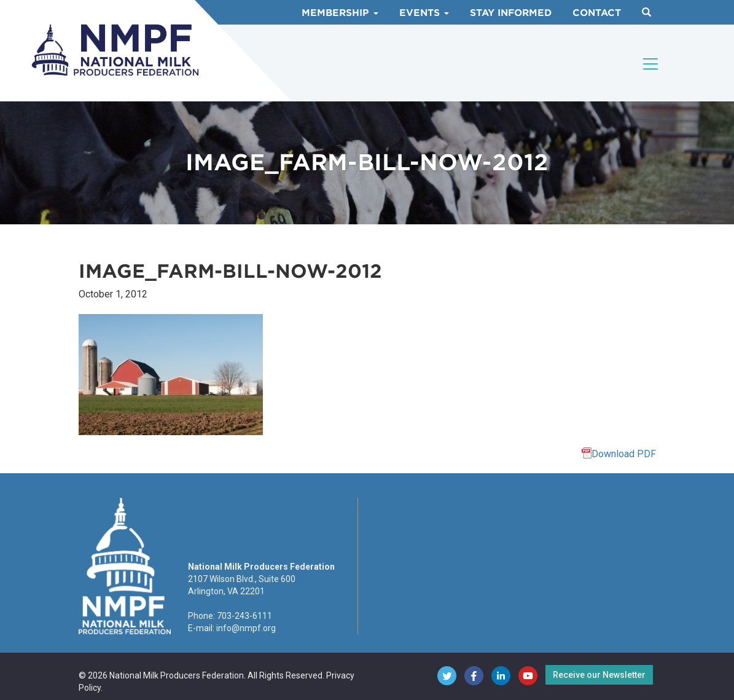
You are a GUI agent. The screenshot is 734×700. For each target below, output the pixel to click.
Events (424, 13)
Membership (340, 13)
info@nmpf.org (246, 628)
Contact (597, 13)
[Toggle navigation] (651, 64)
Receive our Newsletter (599, 675)
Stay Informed (511, 13)
